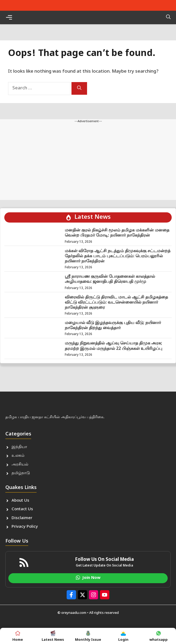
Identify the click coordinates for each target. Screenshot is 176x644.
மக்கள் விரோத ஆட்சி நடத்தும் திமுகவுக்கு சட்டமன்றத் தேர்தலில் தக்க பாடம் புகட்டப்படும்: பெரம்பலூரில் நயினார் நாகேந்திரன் (118, 256)
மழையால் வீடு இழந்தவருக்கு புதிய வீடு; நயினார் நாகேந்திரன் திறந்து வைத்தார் (113, 326)
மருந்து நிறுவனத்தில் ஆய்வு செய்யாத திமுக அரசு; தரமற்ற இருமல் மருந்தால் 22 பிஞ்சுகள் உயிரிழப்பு (114, 346)
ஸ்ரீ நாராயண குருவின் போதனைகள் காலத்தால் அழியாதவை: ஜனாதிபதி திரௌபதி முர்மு (110, 279)
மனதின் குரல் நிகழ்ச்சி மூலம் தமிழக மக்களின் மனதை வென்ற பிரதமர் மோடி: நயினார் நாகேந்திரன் (117, 233)
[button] (168, 17)
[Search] (79, 88)
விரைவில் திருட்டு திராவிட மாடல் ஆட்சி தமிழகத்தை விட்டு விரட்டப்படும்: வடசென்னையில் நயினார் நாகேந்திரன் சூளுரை (116, 303)
